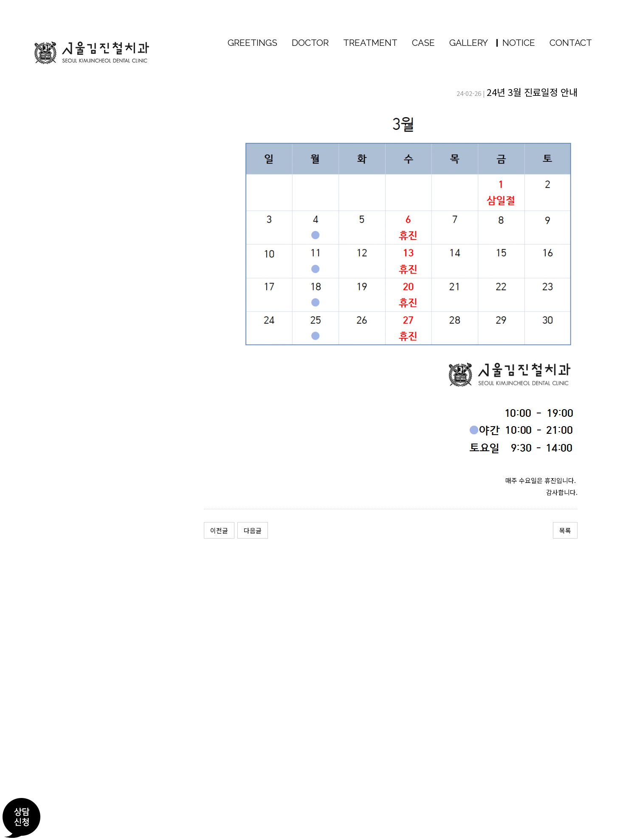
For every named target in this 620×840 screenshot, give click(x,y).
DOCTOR (310, 43)
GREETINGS (252, 43)
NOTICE (516, 43)
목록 (565, 530)
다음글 (253, 530)
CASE (423, 43)
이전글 (219, 530)
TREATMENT (370, 43)
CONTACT (571, 43)
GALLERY (469, 43)
